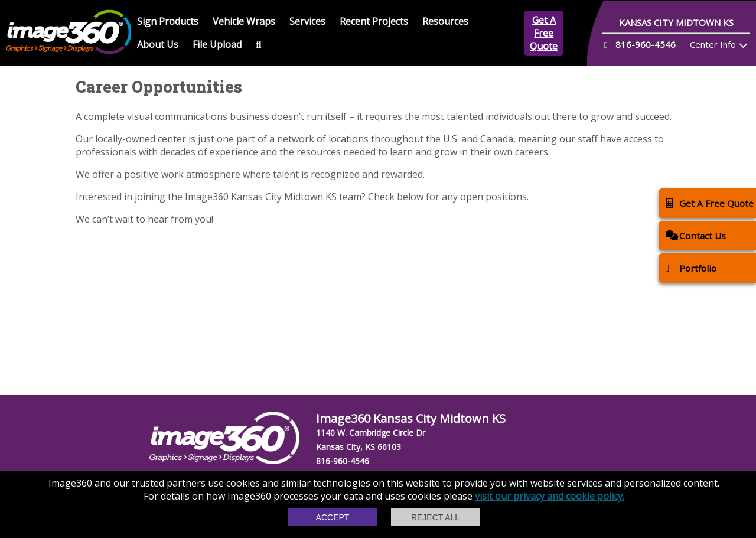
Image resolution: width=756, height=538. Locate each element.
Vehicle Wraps (244, 21)
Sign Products (168, 21)
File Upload (217, 44)
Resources (445, 21)
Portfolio (691, 268)
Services (307, 21)
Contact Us (696, 235)
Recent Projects (374, 21)
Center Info (713, 44)
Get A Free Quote (544, 33)
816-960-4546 (343, 461)
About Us (158, 44)
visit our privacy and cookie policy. (550, 496)
